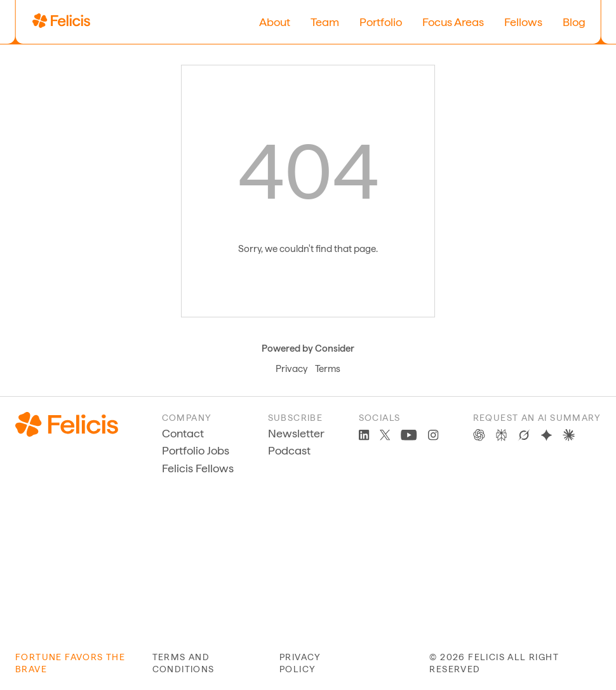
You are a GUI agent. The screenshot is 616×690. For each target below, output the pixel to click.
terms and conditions (184, 663)
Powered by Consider (308, 348)
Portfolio (381, 22)
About (275, 22)
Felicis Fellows (198, 468)
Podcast (289, 450)
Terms (328, 369)
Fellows (523, 22)
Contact (183, 433)
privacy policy (300, 663)
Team (325, 22)
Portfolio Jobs (196, 450)
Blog (574, 22)
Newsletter (296, 433)
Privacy (291, 369)
